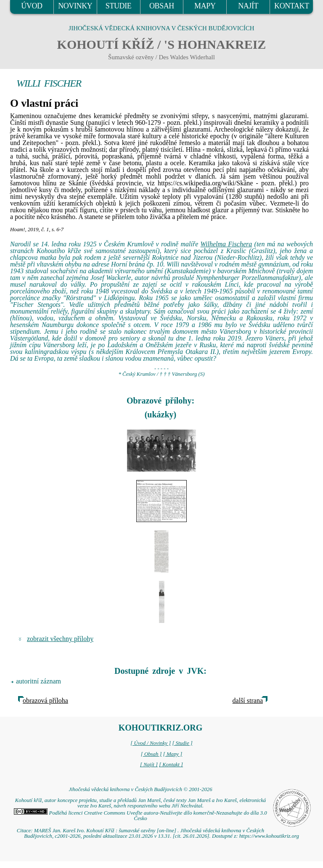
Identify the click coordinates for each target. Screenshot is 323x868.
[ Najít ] (149, 765)
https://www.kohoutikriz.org (269, 836)
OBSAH (162, 6)
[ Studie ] (182, 743)
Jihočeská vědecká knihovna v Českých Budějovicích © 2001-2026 (140, 789)
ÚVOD (32, 6)
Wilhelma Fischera (226, 244)
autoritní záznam (38, 681)
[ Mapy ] (173, 754)
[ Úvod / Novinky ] (151, 743)
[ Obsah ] (151, 754)
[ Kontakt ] (171, 765)
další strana (248, 700)
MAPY (205, 6)
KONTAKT (292, 6)
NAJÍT (248, 6)
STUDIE (119, 6)
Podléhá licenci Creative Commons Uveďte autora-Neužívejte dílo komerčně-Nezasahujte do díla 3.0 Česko (140, 816)
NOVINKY (75, 6)
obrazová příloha (45, 700)
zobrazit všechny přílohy (60, 639)
